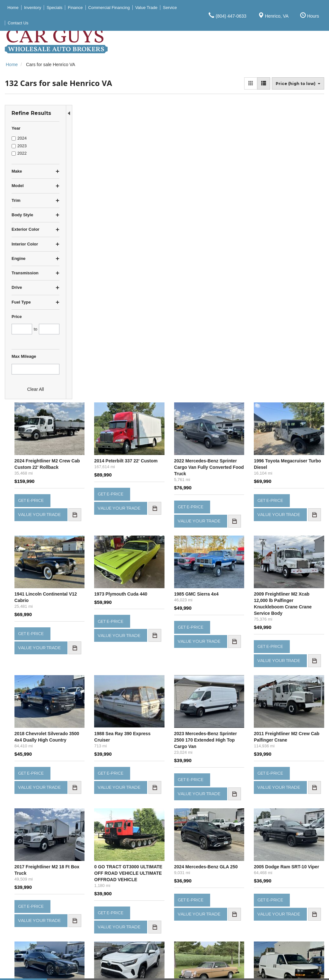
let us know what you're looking (144, 826)
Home (258, 894)
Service (259, 921)
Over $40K (16, 934)
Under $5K (16, 894)
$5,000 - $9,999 (21, 901)
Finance (260, 914)
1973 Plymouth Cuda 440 (169, 288)
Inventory (261, 901)
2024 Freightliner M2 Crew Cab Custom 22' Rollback (103, 159)
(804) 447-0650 (195, 928)
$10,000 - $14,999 (23, 907)
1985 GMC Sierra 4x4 (228, 288)
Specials (260, 907)
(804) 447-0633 (199, 922)
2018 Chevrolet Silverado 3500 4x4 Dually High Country (107, 437)
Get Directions (190, 915)
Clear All (35, 389)
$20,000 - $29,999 (23, 921)
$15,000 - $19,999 (23, 914)
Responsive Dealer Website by (230, 971)
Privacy (74, 970)
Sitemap (92, 970)
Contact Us (263, 928)
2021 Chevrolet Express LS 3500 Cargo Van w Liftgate (294, 723)
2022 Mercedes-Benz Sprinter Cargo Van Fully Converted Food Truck (232, 159)
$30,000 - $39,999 (23, 928)
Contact (57, 970)
